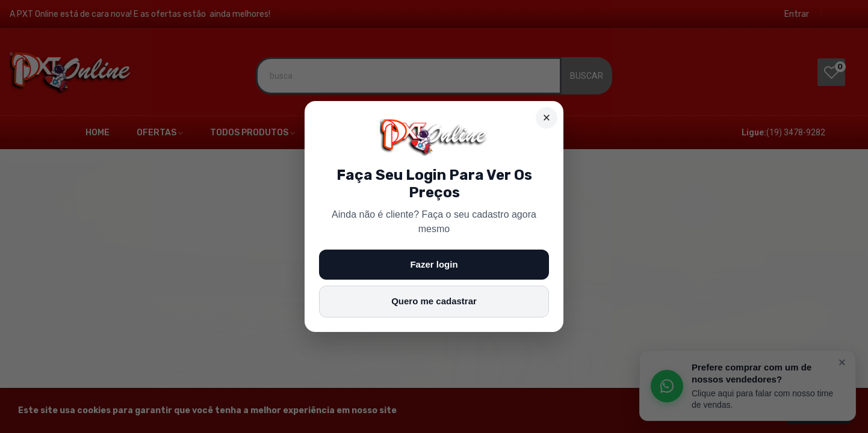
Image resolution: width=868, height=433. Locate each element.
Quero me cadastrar (434, 301)
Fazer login (434, 264)
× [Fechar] (547, 118)
